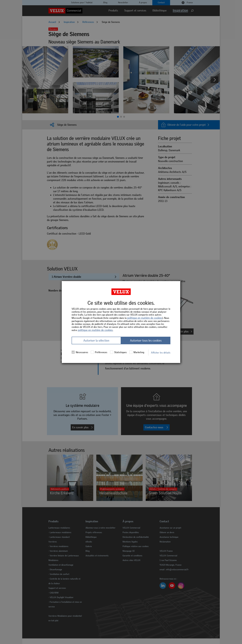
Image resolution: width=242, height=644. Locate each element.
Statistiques (118, 352)
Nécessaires (80, 352)
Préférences (99, 352)
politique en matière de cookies (145, 318)
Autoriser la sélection (96, 341)
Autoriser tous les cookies (146, 341)
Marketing (137, 352)
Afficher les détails (161, 352)
